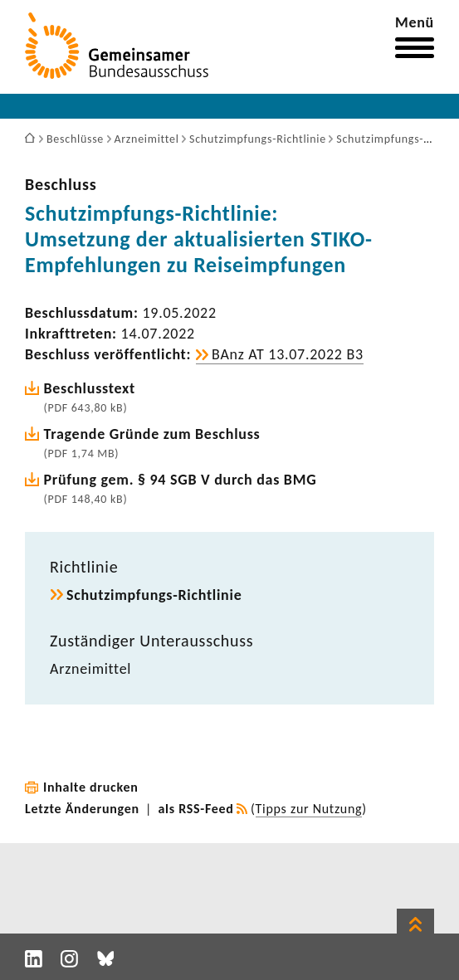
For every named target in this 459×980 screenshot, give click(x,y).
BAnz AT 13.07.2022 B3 (288, 354)
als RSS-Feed (196, 809)
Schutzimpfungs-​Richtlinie (154, 595)
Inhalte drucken (91, 787)
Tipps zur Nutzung (309, 809)
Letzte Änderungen (82, 809)
